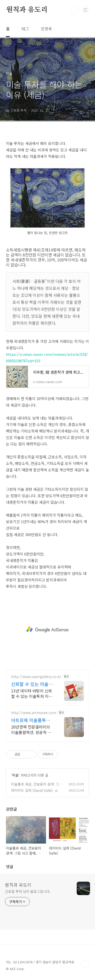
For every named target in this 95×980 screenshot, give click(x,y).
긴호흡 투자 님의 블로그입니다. (28, 891)
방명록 (46, 29)
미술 (15, 775)
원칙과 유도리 (27, 10)
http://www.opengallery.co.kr (36, 677)
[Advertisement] (47, 629)
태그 (25, 29)
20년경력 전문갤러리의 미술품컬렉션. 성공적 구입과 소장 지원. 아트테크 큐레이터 (32, 729)
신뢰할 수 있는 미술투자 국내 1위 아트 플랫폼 (32, 684)
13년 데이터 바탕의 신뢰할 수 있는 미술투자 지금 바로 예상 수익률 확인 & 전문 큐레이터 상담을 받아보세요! (32, 693)
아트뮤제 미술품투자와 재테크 (31, 720)
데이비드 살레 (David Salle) (32, 790)
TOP (85, 964)
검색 (74, 10)
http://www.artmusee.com (34, 713)
